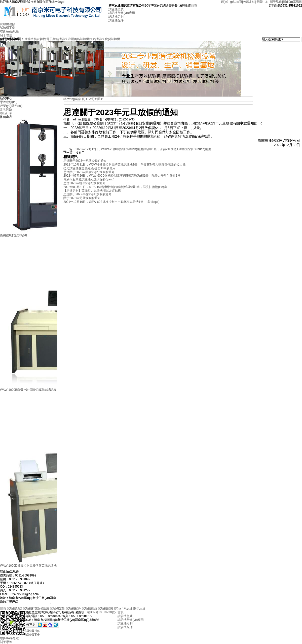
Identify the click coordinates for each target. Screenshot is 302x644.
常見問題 (6, 110)
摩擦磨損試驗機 (35, 39)
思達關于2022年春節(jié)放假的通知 (87, 194)
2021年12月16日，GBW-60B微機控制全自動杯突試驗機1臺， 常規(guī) (111, 202)
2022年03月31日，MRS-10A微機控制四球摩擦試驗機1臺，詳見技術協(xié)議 (115, 187)
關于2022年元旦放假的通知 (82, 198)
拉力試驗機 (97, 39)
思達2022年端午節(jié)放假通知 (84, 183)
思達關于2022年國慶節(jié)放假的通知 (89, 172)
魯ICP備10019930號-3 (102, 612)
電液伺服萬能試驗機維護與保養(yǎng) (89, 179)
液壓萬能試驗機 (79, 39)
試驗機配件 (116, 20)
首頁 (194, 6)
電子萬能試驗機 (57, 39)
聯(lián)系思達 (293, 2)
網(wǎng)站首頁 (231, 2)
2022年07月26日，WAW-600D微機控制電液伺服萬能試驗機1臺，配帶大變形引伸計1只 (122, 176)
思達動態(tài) (9, 102)
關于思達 (276, 2)
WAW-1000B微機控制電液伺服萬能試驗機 (28, 390)
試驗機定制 (116, 17)
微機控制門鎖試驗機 (14, 235)
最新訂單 (6, 113)
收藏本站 (249, 2)
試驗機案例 (8, 28)
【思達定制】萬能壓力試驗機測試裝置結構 (92, 191)
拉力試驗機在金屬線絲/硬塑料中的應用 (89, 168)
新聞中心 (262, 2)
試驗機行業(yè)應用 (122, 13)
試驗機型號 (116, 9)
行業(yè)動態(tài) (11, 106)
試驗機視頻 (8, 24)
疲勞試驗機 (112, 39)
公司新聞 (94, 99)
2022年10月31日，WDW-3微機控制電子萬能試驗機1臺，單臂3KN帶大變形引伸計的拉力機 (124, 165)
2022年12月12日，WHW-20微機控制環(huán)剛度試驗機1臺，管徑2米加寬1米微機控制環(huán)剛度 (143, 149)
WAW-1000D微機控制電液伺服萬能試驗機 (28, 566)
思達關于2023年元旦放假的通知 (85, 161)
